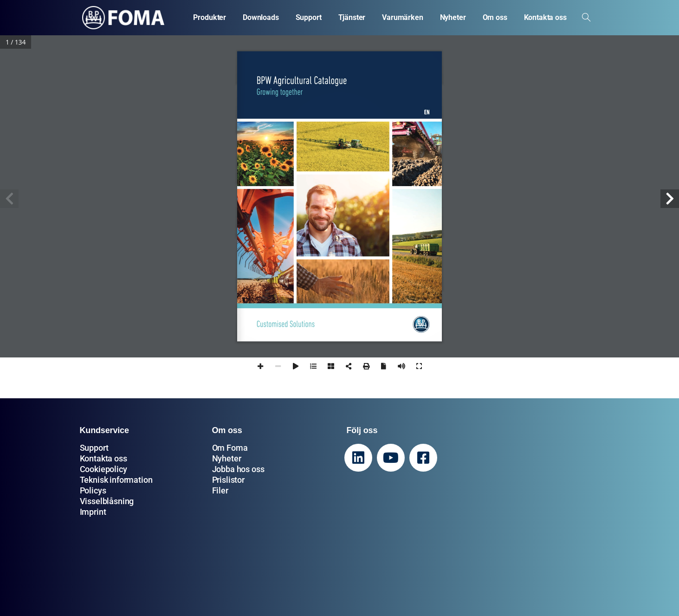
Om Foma (230, 448)
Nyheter (227, 458)
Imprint (93, 512)
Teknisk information (116, 480)
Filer (220, 490)
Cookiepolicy (103, 469)
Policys (93, 490)
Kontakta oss (103, 458)
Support (94, 448)
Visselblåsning (107, 501)
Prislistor (228, 480)
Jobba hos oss (238, 469)
